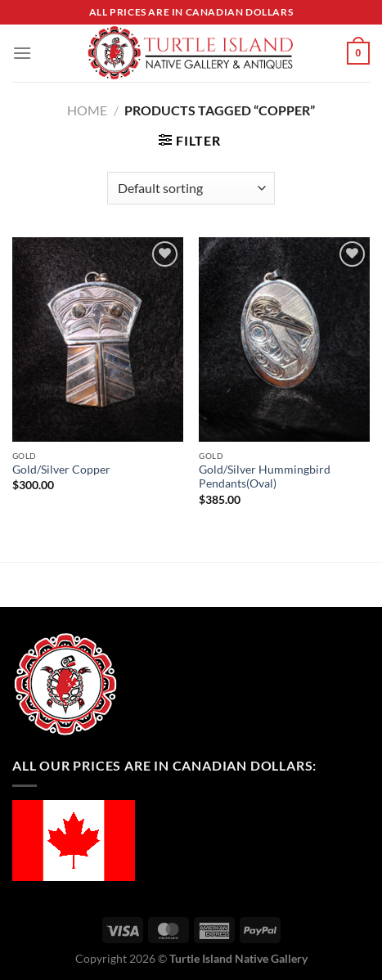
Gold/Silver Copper (61, 470)
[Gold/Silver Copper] (98, 339)
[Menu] (22, 53)
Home (87, 110)
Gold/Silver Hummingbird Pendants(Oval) (265, 477)
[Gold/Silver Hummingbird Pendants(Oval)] (284, 339)
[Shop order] (191, 188)
